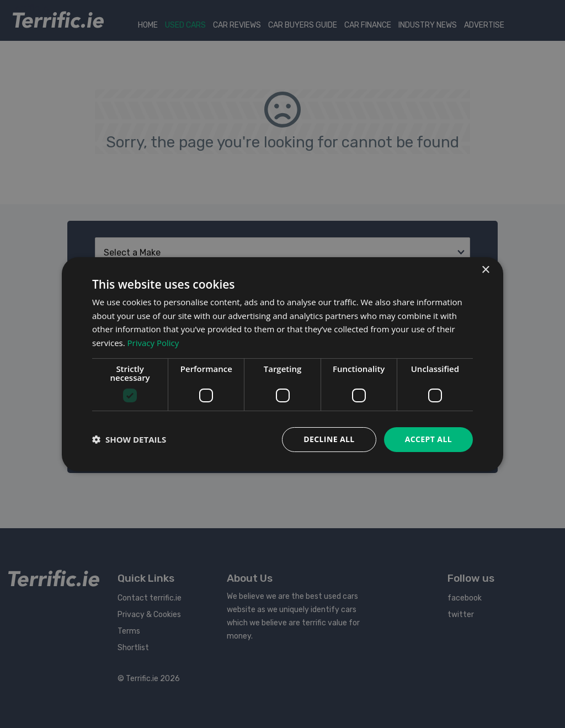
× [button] (485, 270)
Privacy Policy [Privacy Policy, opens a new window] (153, 343)
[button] (129, 439)
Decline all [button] (329, 439)
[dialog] (282, 364)
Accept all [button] (428, 439)
